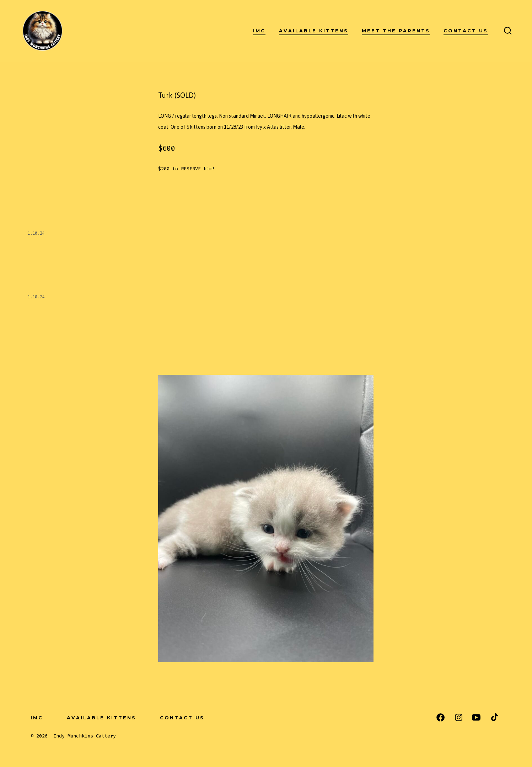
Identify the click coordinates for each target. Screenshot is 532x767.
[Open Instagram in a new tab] (459, 717)
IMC (259, 31)
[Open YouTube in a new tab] (476, 717)
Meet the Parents (396, 31)
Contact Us (466, 31)
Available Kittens (314, 31)
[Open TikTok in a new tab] (494, 717)
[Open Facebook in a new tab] (440, 717)
